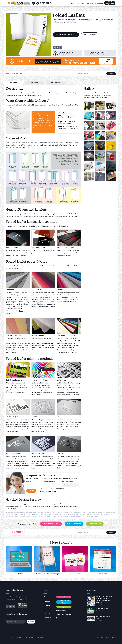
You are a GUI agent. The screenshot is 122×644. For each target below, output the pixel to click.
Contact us (47, 618)
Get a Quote (64, 597)
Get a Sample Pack (74, 524)
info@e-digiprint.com (48, 491)
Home (73, 3)
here (21, 311)
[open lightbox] (89, 106)
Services (47, 605)
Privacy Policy (61, 611)
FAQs (58, 618)
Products (81, 3)
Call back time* (68, 482)
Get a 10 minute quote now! (66, 35)
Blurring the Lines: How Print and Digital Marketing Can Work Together (104, 599)
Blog (45, 609)
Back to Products (90, 35)
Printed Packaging (102, 608)
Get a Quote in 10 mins (110, 3)
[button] (90, 3)
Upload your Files (95, 524)
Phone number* (50, 482)
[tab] (14, 83)
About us (47, 613)
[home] (19, 3)
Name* (29, 482)
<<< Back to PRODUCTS (15, 74)
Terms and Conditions (64, 614)
